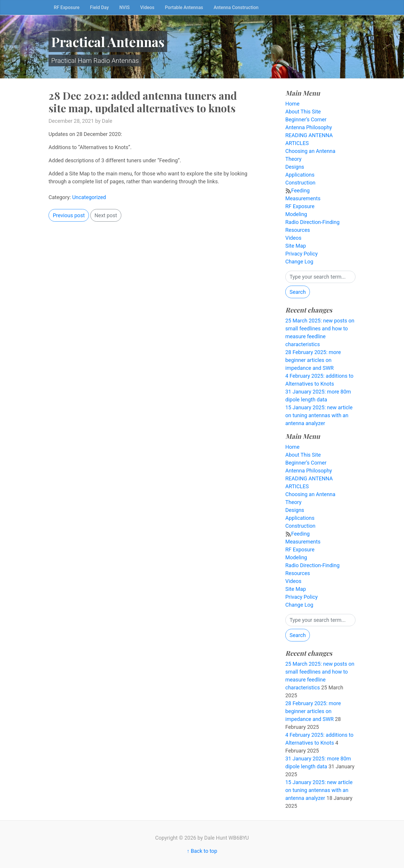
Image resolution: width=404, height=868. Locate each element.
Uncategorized (89, 197)
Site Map (296, 246)
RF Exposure (67, 7)
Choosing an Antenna (310, 151)
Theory (293, 159)
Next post (106, 215)
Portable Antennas (184, 7)
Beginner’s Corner (306, 119)
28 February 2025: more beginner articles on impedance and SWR (313, 360)
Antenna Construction (236, 7)
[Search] (320, 277)
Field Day (99, 7)
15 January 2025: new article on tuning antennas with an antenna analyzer (319, 415)
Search (298, 292)
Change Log (299, 262)
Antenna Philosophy (309, 127)
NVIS (124, 7)
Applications (300, 175)
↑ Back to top (202, 851)
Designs (295, 167)
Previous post (69, 215)
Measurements (303, 198)
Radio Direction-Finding (313, 222)
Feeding (300, 190)
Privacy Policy (302, 254)
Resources (298, 230)
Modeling (296, 214)
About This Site (303, 112)
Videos (147, 7)
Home (292, 104)
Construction (300, 183)
